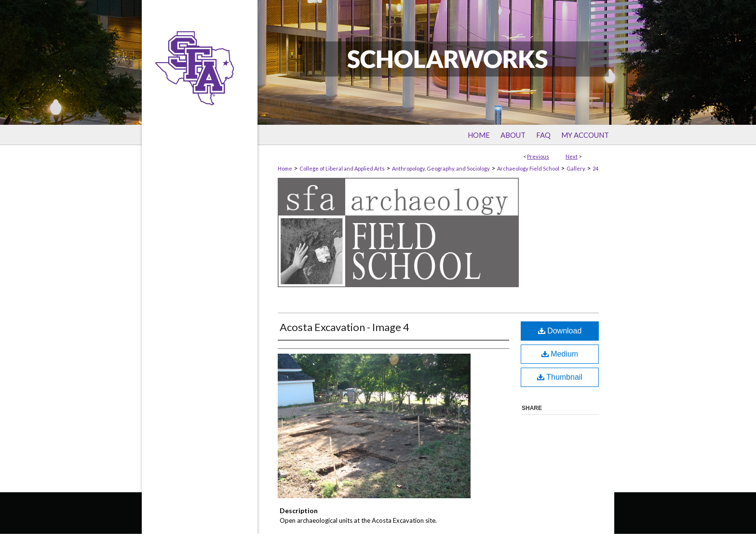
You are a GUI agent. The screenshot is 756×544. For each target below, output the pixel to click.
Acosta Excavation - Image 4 (344, 327)
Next (572, 156)
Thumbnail (560, 377)
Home (285, 168)
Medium (560, 354)
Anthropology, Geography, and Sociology (441, 168)
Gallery (576, 168)
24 (595, 168)
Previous (538, 156)
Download (560, 331)
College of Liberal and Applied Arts (342, 168)
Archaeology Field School (528, 168)
